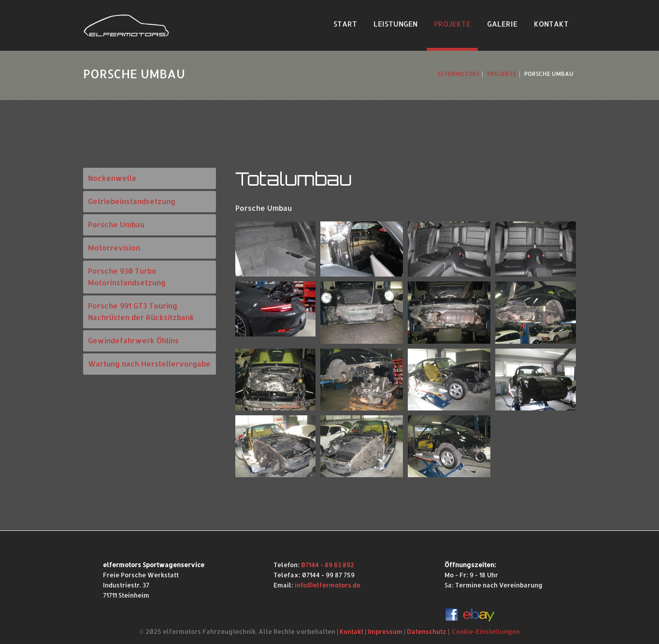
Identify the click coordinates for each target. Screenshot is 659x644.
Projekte (452, 24)
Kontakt (551, 24)
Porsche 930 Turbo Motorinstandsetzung (127, 277)
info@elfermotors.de (328, 585)
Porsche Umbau (116, 225)
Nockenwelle (112, 178)
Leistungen (395, 24)
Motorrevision (114, 248)
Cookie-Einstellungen (486, 631)
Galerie (502, 24)
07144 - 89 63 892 (328, 565)
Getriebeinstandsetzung (132, 201)
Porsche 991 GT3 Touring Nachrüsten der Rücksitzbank (141, 312)
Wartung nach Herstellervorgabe (149, 364)
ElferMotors (458, 74)
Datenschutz (427, 631)
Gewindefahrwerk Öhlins (133, 341)
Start (345, 24)
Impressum (385, 631)
